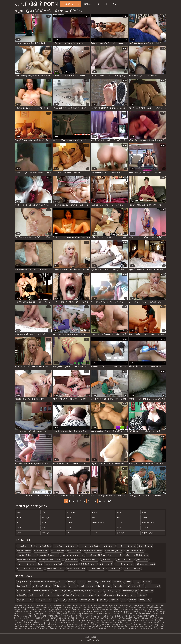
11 (104, 501)
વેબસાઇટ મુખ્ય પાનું (71, 4)
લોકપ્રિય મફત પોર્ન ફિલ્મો (95, 4)
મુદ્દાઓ (114, 4)
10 (100, 501)
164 (109, 501)
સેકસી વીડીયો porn (36, 4)
